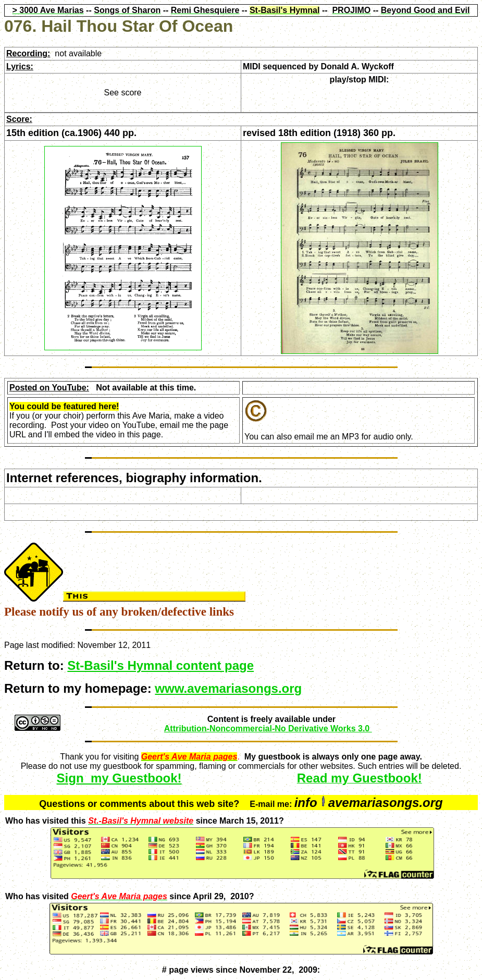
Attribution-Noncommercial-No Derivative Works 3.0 (268, 728)
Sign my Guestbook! (119, 778)
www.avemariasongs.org (228, 688)
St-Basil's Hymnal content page (160, 665)
